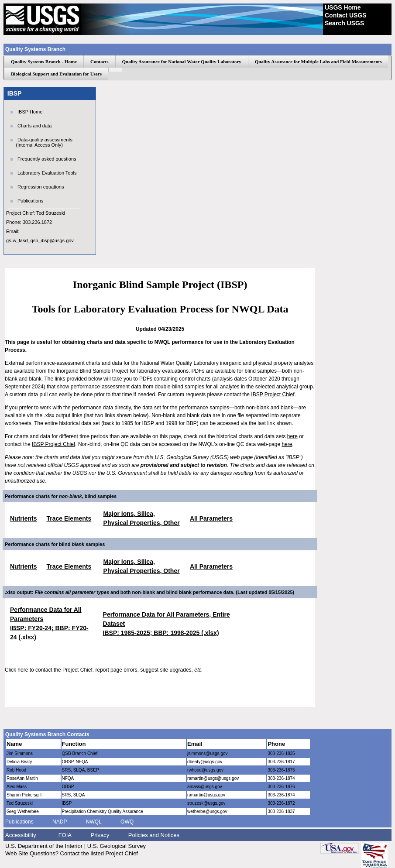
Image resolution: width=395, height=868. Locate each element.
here (292, 436)
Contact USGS (346, 15)
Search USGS (344, 23)
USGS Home (343, 7)
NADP (60, 822)
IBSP (13, 93)
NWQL (94, 822)
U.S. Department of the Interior (44, 846)
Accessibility (21, 835)
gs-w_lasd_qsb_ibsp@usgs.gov (40, 240)
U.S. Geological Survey (117, 846)
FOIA (65, 835)
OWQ (127, 822)
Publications (19, 822)
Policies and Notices (154, 835)
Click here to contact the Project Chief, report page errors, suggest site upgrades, (104, 670)
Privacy (100, 835)
